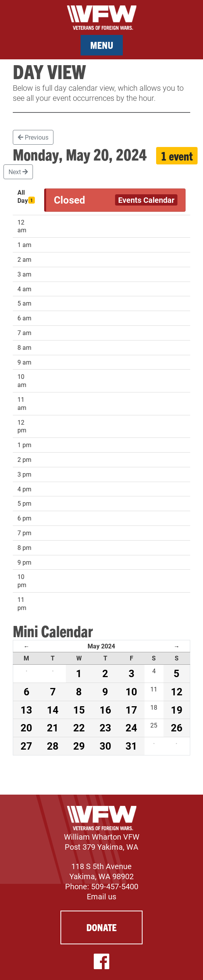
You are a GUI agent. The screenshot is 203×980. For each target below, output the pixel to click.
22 (79, 728)
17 (131, 710)
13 (26, 710)
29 (79, 746)
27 (26, 746)
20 (26, 728)
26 (177, 728)
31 (131, 746)
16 (105, 710)
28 (53, 746)
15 (79, 710)
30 (105, 746)
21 (53, 728)
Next (18, 172)
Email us (101, 896)
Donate (101, 927)
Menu (102, 45)
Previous (33, 137)
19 (177, 710)
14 (53, 710)
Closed (70, 200)
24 (131, 728)
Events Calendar (146, 200)
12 (177, 691)
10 (131, 691)
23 (105, 728)
